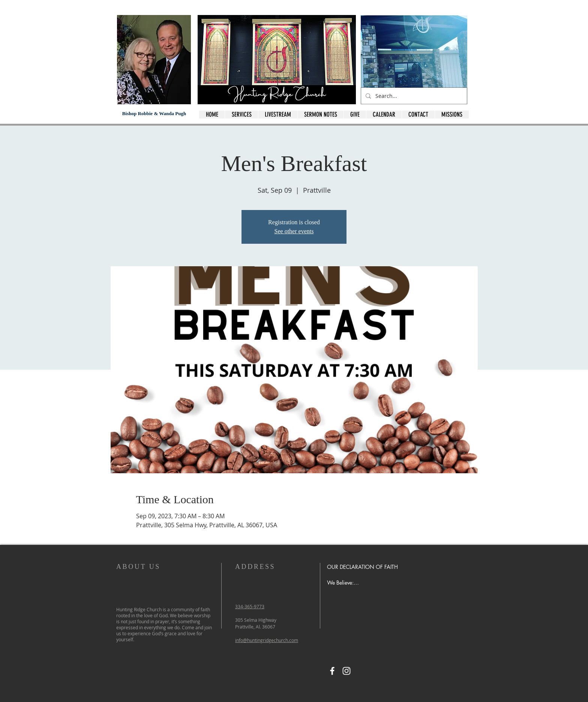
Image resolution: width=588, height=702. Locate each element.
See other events (294, 231)
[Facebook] (332, 671)
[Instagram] (346, 671)
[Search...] (413, 96)
